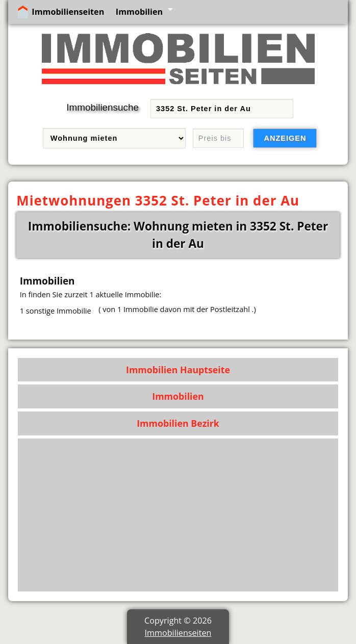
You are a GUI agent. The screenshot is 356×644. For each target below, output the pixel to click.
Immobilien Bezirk (178, 423)
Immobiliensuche (103, 107)
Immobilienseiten (68, 12)
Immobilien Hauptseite (178, 370)
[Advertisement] (178, 515)
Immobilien (139, 12)
